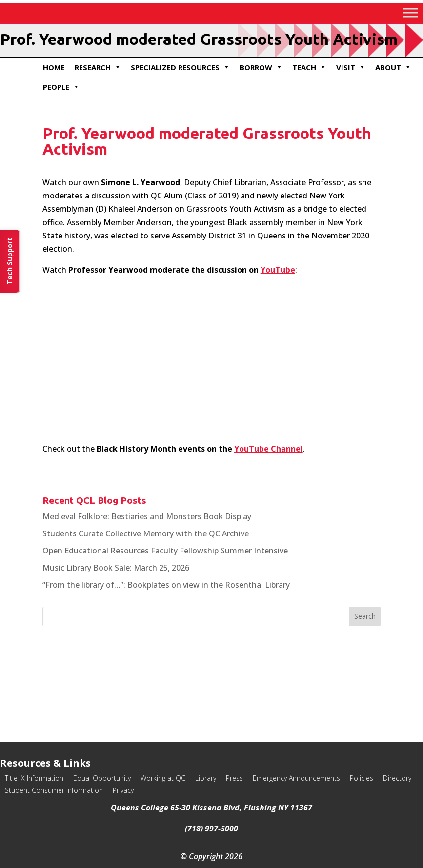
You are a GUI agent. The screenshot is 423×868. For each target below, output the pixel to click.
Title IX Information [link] (34, 778)
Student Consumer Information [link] (54, 790)
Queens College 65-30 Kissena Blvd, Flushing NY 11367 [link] (211, 808)
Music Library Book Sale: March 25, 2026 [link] (116, 568)
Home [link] (54, 67)
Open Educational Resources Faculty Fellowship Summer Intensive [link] (165, 551)
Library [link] (206, 778)
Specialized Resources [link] (180, 67)
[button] (365, 616)
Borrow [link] (261, 67)
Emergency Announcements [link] (296, 778)
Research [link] (98, 67)
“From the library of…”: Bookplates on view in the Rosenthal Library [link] (166, 585)
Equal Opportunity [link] (102, 778)
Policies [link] (362, 778)
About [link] (393, 67)
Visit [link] (351, 67)
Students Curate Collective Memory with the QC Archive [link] (146, 533)
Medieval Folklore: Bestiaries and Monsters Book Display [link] (147, 516)
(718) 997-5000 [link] (211, 829)
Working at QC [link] (163, 778)
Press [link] (234, 778)
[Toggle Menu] (410, 12)
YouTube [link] (278, 270)
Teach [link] (309, 67)
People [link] (61, 87)
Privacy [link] (123, 790)
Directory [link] (397, 778)
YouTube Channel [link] (269, 449)
